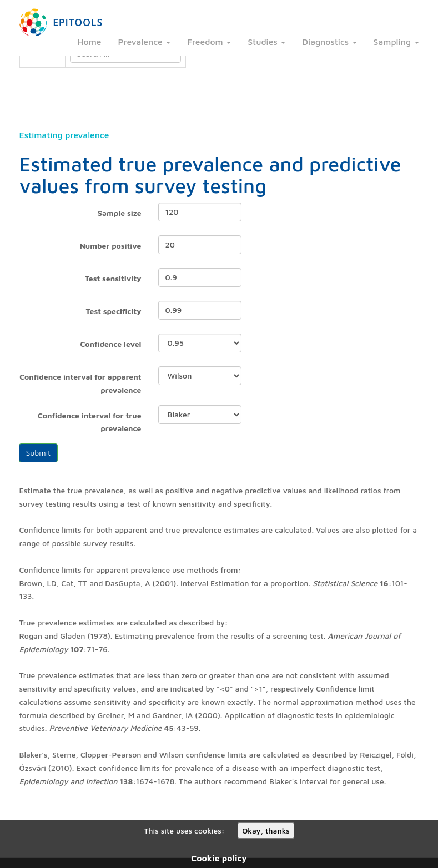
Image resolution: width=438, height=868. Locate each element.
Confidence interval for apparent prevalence (80, 383)
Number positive (111, 246)
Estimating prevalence (64, 135)
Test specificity (114, 311)
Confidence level (110, 344)
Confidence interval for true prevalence (90, 422)
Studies (266, 42)
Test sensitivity (113, 278)
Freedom (209, 42)
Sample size (119, 213)
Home (90, 42)
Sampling (396, 42)
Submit (39, 453)
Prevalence (145, 42)
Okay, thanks (266, 831)
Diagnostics (329, 42)
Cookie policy (219, 858)
